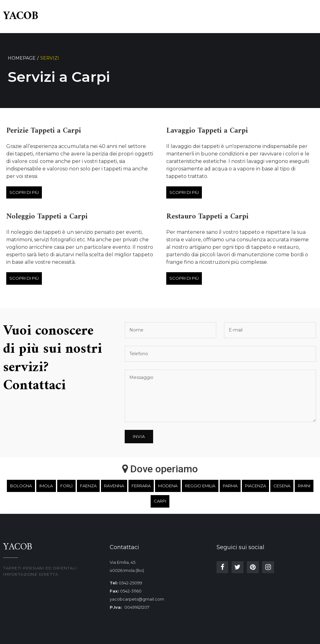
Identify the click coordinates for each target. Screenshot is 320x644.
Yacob (21, 16)
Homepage (22, 58)
